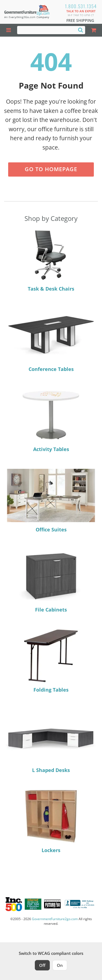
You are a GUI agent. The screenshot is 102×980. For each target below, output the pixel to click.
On (60, 965)
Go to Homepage (51, 169)
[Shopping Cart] (94, 30)
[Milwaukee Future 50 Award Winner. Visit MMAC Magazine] (52, 904)
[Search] (81, 30)
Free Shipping (80, 20)
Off (42, 965)
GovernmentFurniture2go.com (55, 919)
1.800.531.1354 (81, 6)
